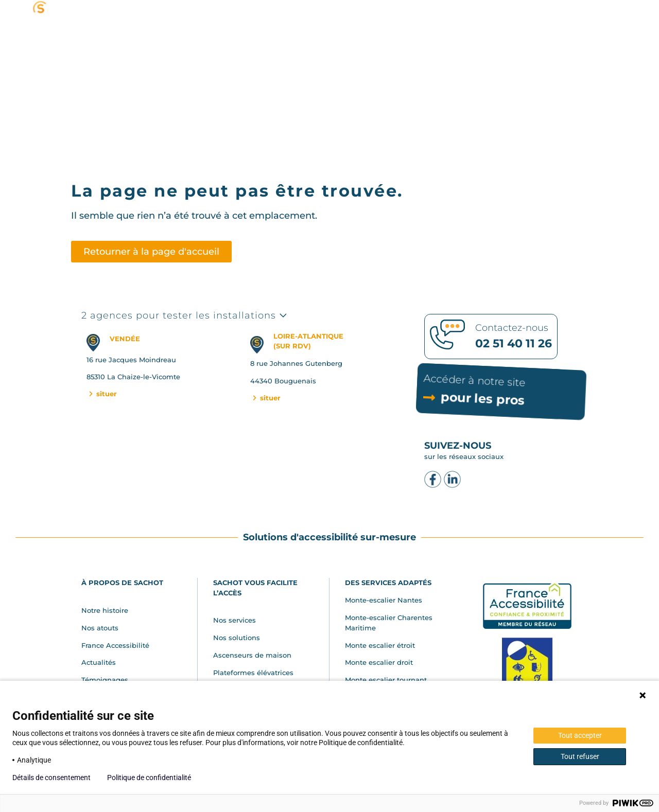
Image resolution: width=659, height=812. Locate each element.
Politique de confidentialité (149, 778)
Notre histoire (105, 610)
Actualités (99, 662)
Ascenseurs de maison (252, 655)
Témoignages (105, 680)
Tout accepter (580, 735)
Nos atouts (100, 628)
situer (102, 394)
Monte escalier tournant (386, 680)
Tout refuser (580, 756)
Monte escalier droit (379, 662)
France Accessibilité (115, 645)
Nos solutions (237, 638)
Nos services (235, 620)
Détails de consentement (51, 778)
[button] (515, 42)
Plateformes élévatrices (253, 673)
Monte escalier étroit (380, 645)
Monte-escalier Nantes (384, 600)
